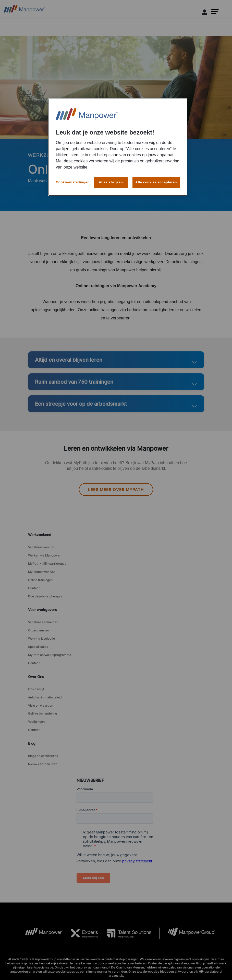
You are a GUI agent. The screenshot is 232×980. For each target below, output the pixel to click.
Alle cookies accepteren (156, 182)
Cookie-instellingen (73, 182)
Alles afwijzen (111, 182)
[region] (118, 147)
